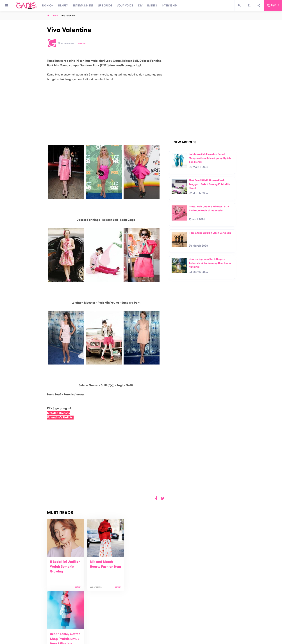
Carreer (94, 633)
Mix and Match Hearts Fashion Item (101, 567)
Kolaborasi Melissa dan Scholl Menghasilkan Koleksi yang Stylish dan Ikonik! (210, 158)
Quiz (149, 627)
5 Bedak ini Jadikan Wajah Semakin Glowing (65, 567)
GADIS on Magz (179, 627)
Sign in (273, 6)
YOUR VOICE (125, 6)
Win (155, 627)
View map (43, 641)
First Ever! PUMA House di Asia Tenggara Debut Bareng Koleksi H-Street (209, 184)
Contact (94, 630)
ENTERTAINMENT (83, 6)
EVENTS (152, 6)
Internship (95, 637)
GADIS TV (164, 627)
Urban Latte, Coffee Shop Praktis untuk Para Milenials (144, 567)
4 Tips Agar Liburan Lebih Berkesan (210, 233)
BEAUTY (63, 6)
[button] (163, 498)
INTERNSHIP (169, 6)
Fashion (82, 44)
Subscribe (229, 615)
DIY (140, 6)
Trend (55, 16)
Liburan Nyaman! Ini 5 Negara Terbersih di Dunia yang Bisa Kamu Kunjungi (210, 263)
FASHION (48, 6)
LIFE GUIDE (105, 6)
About (92, 626)
